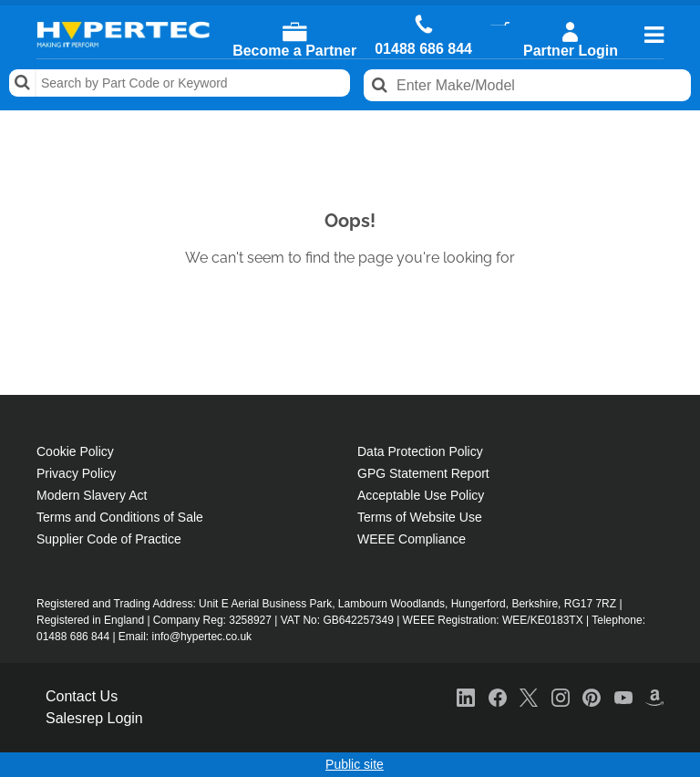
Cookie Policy (75, 451)
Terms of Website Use (420, 517)
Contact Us (82, 696)
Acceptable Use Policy (421, 495)
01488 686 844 (423, 49)
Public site (355, 764)
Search (23, 83)
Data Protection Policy (420, 451)
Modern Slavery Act (92, 495)
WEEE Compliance (412, 539)
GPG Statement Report (423, 473)
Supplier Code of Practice (109, 539)
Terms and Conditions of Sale (120, 517)
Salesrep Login (94, 718)
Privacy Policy (76, 473)
